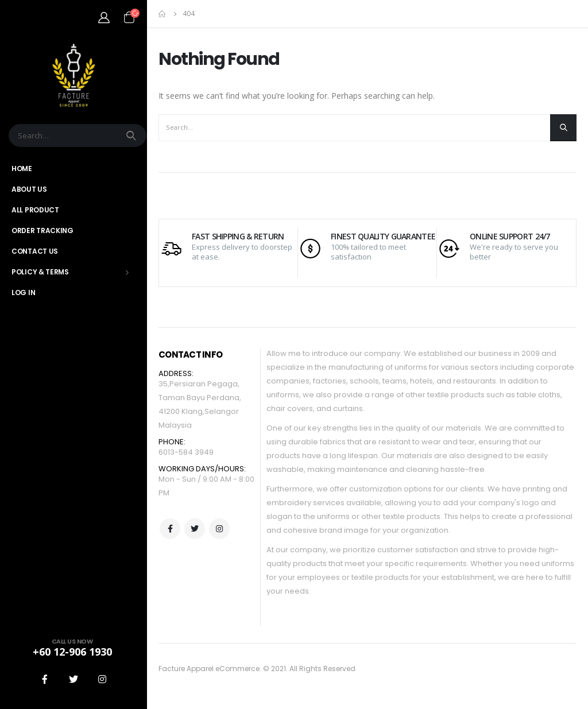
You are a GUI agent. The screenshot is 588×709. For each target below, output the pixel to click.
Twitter (195, 529)
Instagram (219, 529)
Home (22, 168)
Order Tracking (42, 230)
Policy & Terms (40, 272)
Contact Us (35, 251)
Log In (23, 292)
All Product (35, 210)
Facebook (170, 529)
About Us (29, 189)
